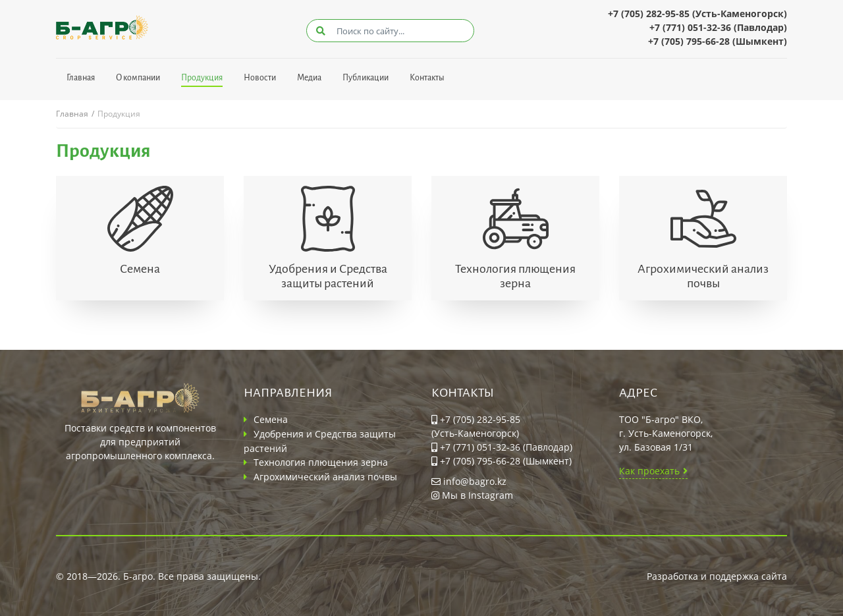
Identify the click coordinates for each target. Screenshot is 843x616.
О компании (138, 78)
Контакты (427, 78)
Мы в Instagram (472, 495)
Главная (81, 78)
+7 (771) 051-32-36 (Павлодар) (718, 27)
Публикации (366, 78)
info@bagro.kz (469, 481)
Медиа (309, 78)
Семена (140, 269)
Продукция (202, 78)
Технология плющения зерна (515, 276)
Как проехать (649, 471)
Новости (260, 78)
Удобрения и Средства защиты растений (328, 276)
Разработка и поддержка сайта (717, 576)
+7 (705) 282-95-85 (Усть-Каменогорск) (697, 14)
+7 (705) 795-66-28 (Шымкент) (718, 41)
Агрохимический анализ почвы (703, 276)
